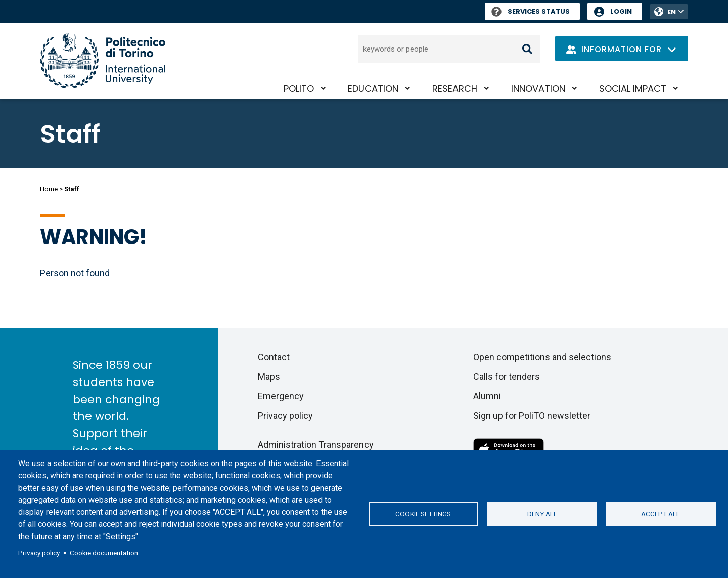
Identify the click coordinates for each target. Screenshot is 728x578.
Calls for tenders (507, 377)
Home (49, 189)
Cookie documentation (104, 553)
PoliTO (299, 89)
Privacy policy (39, 553)
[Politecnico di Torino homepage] (103, 61)
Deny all (542, 514)
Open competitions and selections (542, 357)
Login (621, 11)
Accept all (661, 514)
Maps (269, 377)
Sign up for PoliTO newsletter (532, 416)
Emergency (281, 396)
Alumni (487, 396)
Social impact (633, 89)
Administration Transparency (316, 444)
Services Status (531, 11)
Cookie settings (423, 514)
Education (373, 89)
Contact (274, 357)
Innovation (538, 89)
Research (455, 89)
